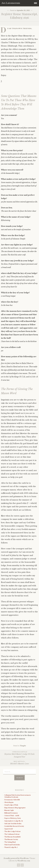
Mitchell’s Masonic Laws (19, 762)
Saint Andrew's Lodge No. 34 (14, 821)
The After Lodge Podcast (12, 831)
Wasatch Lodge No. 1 (11, 847)
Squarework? (9, 829)
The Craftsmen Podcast (12, 834)
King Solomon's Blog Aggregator (15, 808)
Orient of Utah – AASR (12, 816)
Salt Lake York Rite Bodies (13, 824)
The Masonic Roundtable (13, 837)
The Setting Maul (10, 842)
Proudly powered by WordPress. (16, 858)
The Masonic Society (11, 839)
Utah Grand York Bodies (12, 845)
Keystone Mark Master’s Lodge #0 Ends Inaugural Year (19, 754)
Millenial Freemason (11, 813)
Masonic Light (9, 810)
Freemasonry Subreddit (12, 800)
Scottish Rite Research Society (14, 826)
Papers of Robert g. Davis (13, 818)
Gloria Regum (9, 802)
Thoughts (23, 746)
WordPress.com (24, 861)
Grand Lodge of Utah (11, 805)
